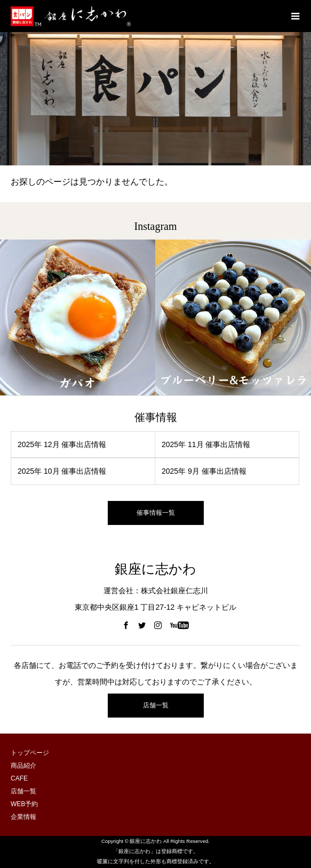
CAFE (19, 778)
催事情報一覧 (156, 513)
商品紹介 (23, 766)
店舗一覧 (156, 705)
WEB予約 (24, 804)
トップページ (30, 753)
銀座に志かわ (155, 569)
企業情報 (23, 817)
